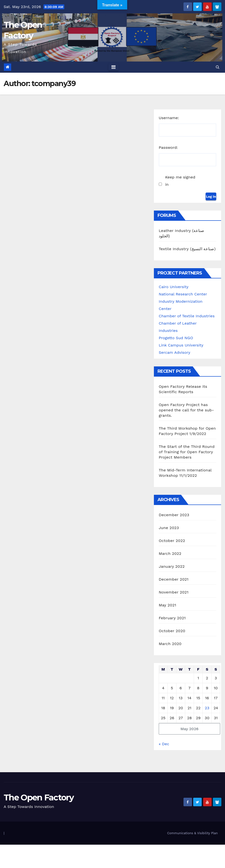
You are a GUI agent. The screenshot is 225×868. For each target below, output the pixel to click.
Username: (169, 118)
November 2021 (174, 592)
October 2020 (172, 631)
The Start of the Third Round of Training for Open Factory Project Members (187, 452)
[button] (218, 67)
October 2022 (172, 541)
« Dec (164, 744)
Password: (168, 147)
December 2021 (174, 579)
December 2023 (174, 515)
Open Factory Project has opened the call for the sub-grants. (186, 410)
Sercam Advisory (175, 352)
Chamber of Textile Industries (187, 316)
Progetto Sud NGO (176, 338)
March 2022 (170, 554)
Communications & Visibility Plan (192, 833)
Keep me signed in (180, 181)
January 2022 (172, 566)
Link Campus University (181, 345)
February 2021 (172, 618)
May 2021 (167, 605)
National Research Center (183, 294)
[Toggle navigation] (113, 67)
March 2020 (170, 644)
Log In (211, 196)
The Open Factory (39, 797)
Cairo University (174, 287)
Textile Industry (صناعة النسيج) (187, 249)
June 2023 (169, 528)
